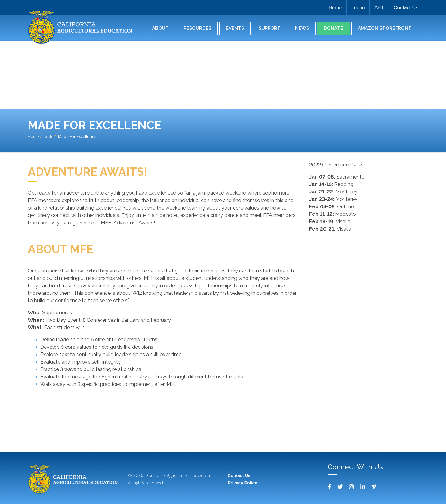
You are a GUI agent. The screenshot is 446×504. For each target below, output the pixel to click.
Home (335, 8)
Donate (333, 28)
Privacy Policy (242, 483)
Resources (197, 28)
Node (48, 136)
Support (270, 28)
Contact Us (406, 8)
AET (379, 8)
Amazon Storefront (385, 28)
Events (235, 28)
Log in (358, 8)
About (160, 28)
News (302, 28)
